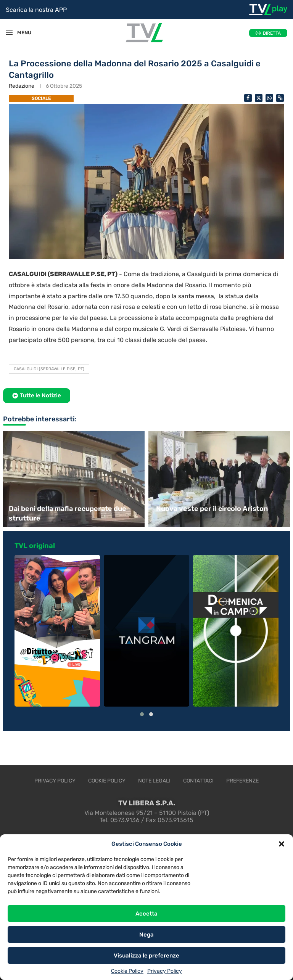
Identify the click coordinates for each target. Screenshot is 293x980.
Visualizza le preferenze (146, 956)
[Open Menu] (9, 33)
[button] (282, 844)
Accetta (146, 914)
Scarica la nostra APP (36, 10)
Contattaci (198, 781)
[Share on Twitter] (259, 98)
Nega (146, 935)
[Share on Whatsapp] (269, 98)
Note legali (154, 781)
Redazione (22, 86)
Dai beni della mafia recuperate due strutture (68, 513)
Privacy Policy (165, 971)
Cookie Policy (127, 971)
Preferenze (242, 781)
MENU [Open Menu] (21, 33)
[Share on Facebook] (248, 98)
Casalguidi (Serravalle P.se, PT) (49, 369)
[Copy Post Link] (280, 98)
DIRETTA (272, 33)
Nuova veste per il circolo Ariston (212, 509)
